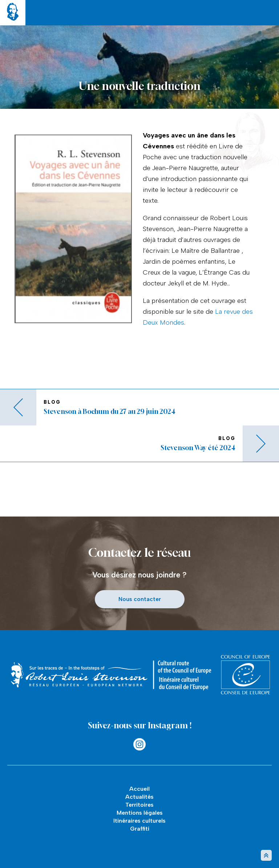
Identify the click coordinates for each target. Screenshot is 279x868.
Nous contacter (140, 599)
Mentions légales (140, 813)
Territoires (139, 805)
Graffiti (140, 829)
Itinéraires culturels (139, 821)
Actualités (139, 797)
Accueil (139, 789)
